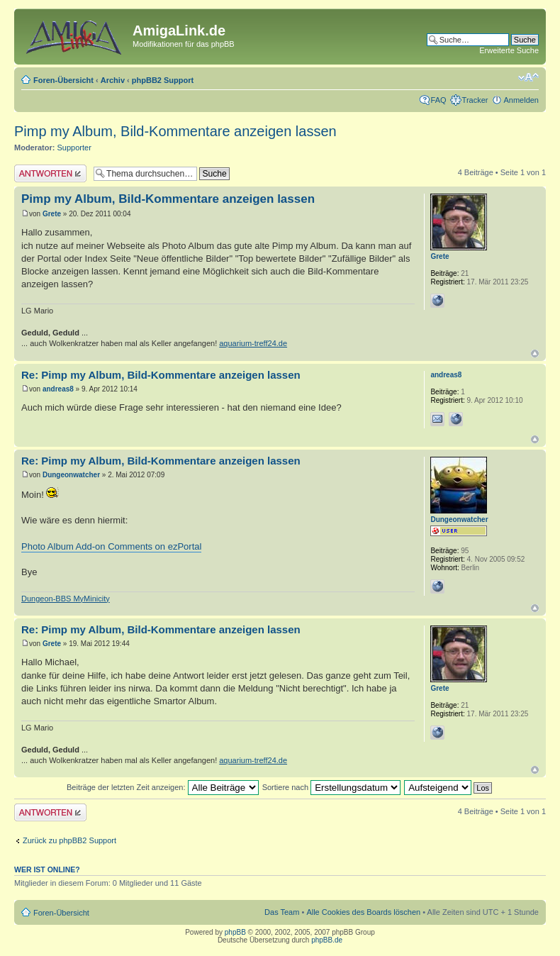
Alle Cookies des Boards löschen (363, 912)
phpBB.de (327, 940)
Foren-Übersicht (63, 80)
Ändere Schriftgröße (528, 77)
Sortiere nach (331, 787)
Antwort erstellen (50, 173)
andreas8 (58, 389)
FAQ (439, 100)
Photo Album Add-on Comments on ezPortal (111, 546)
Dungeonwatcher (71, 475)
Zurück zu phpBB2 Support (69, 840)
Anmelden (521, 100)
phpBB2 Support (163, 80)
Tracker (475, 100)
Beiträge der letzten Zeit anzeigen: (163, 787)
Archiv (113, 80)
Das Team (282, 912)
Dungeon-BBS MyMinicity (66, 599)
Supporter (74, 148)
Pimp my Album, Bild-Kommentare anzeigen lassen (175, 131)
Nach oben (535, 354)
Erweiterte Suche (509, 50)
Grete (52, 214)
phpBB (235, 932)
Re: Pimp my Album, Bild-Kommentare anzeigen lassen (161, 375)
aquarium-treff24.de (253, 343)
